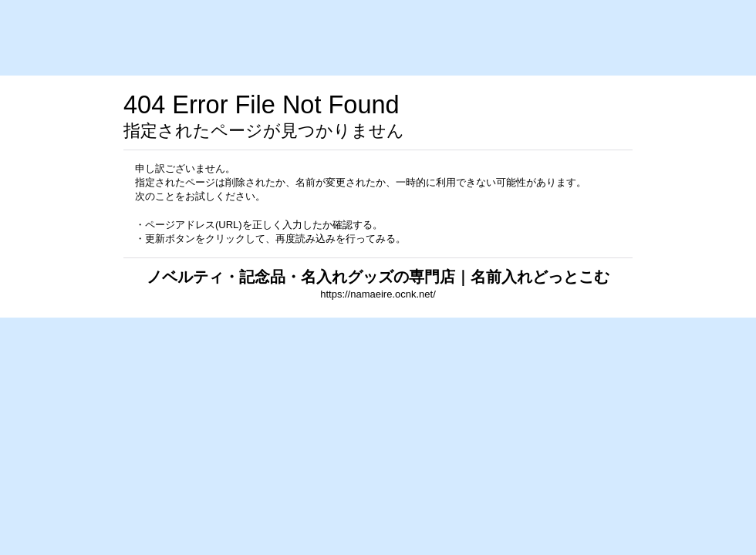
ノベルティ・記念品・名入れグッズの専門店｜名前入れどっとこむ (378, 277)
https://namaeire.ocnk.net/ (378, 294)
